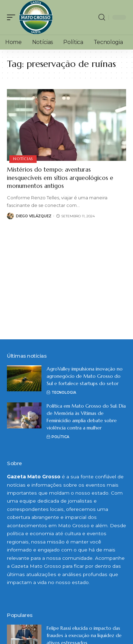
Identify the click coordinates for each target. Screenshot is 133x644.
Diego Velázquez (34, 216)
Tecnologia (64, 393)
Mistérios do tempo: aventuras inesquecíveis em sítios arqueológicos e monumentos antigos (60, 178)
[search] (102, 17)
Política (60, 437)
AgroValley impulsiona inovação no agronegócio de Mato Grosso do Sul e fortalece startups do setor (85, 376)
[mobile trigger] (13, 17)
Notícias (23, 159)
